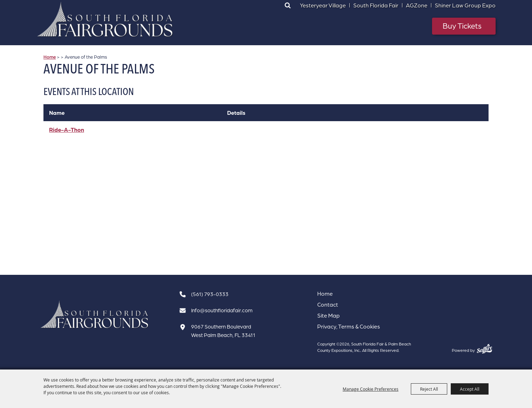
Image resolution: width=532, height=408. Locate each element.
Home (50, 57)
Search (288, 5)
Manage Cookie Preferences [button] (371, 389)
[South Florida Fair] (95, 315)
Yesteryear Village (323, 5)
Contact (328, 304)
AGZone (417, 5)
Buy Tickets (462, 26)
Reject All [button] (429, 389)
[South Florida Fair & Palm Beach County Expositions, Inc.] (105, 19)
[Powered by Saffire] (484, 349)
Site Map (329, 315)
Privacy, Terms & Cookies (349, 326)
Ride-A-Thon (67, 130)
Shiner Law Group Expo (465, 5)
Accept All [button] (470, 389)
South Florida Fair (376, 5)
